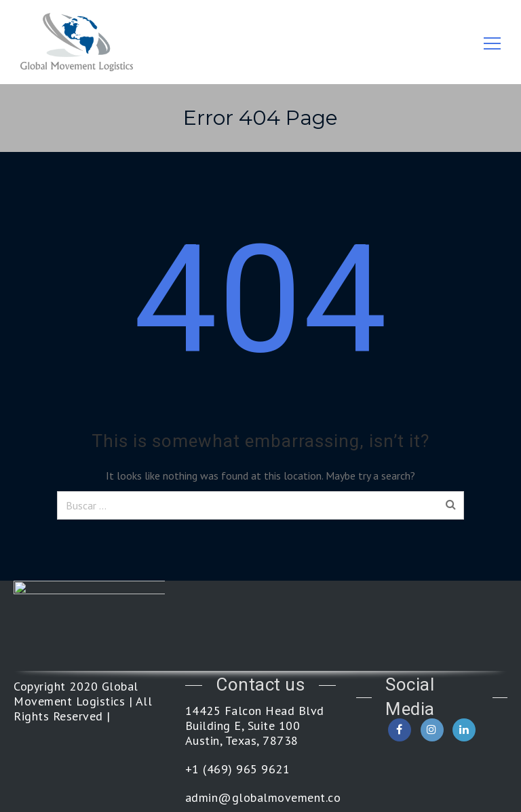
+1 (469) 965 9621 (238, 769)
